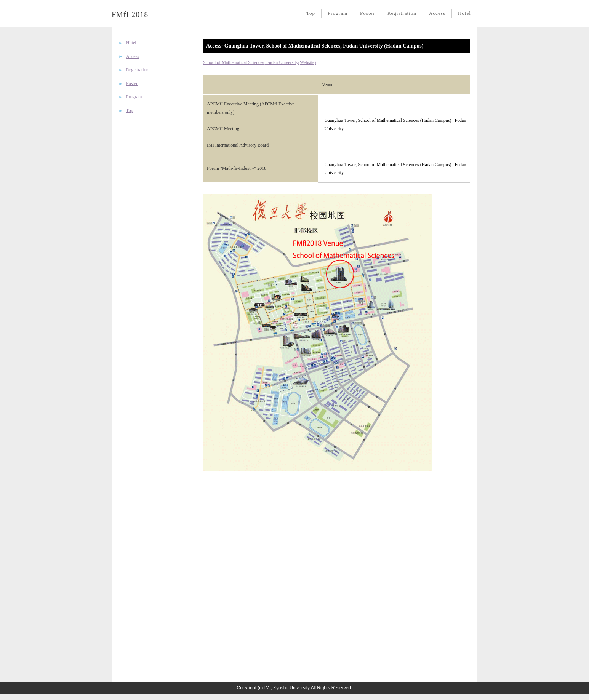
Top (311, 13)
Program (338, 13)
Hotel (464, 13)
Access (437, 13)
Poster (367, 13)
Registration (402, 13)
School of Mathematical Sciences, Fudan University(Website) (259, 62)
